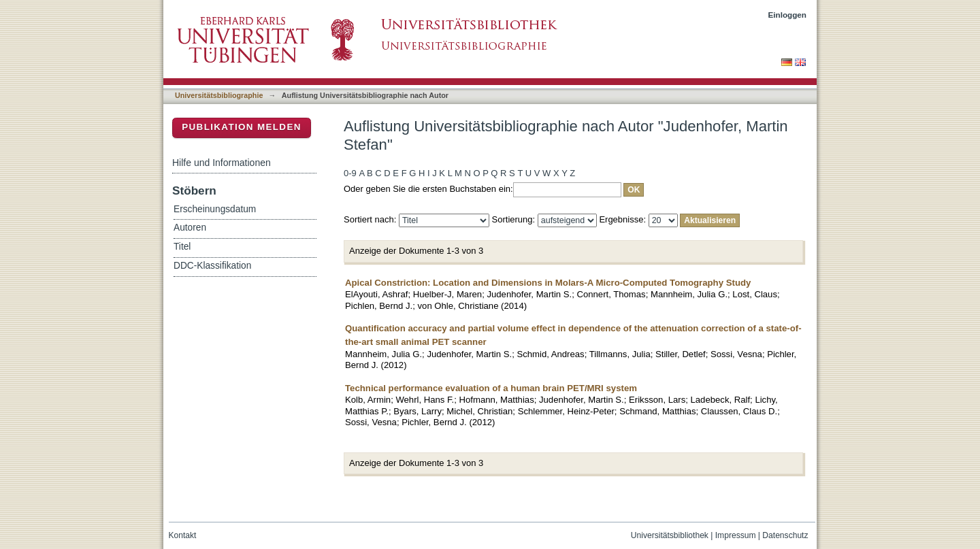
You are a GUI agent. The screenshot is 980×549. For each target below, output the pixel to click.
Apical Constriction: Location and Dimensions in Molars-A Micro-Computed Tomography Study (548, 283)
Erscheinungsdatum (215, 209)
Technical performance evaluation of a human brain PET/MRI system (491, 388)
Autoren (190, 228)
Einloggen (788, 15)
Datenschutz (785, 535)
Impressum (736, 535)
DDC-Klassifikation (212, 266)
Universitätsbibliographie (219, 95)
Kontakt (183, 535)
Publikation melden (242, 127)
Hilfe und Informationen (222, 163)
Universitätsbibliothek (670, 535)
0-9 (350, 173)
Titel (182, 247)
